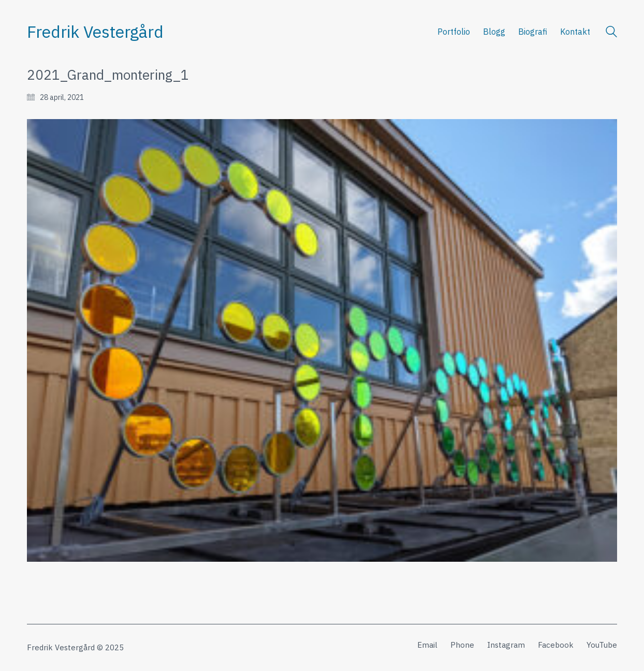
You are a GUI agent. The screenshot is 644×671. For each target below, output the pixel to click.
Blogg (494, 32)
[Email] (427, 645)
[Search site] (611, 33)
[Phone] (462, 645)
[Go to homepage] (95, 32)
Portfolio (454, 32)
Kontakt (575, 32)
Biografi (533, 32)
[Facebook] (556, 645)
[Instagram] (506, 645)
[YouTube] (602, 645)
